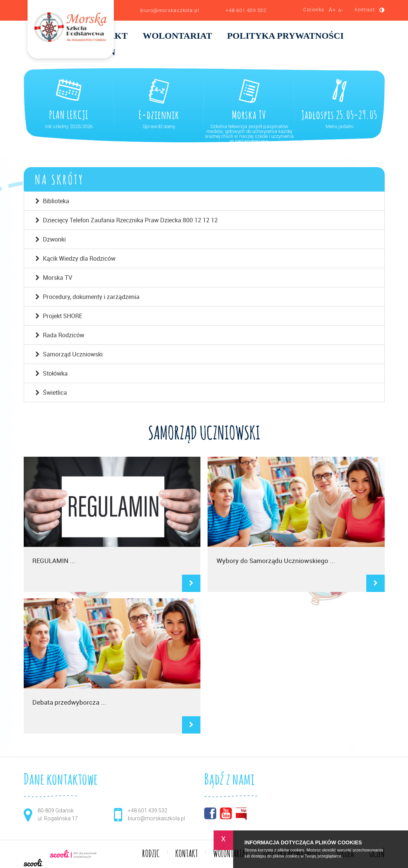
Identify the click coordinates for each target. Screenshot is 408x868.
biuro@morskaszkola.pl (170, 10)
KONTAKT (187, 854)
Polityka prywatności (285, 36)
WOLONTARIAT (177, 36)
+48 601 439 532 (246, 10)
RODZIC (151, 854)
